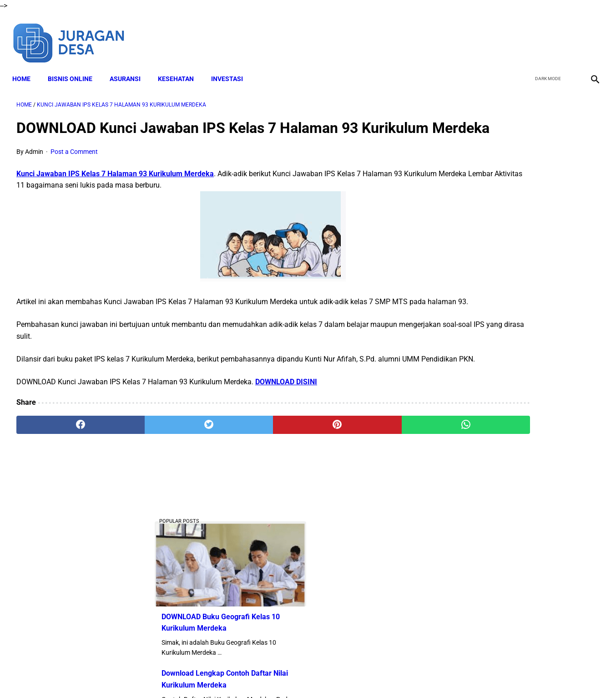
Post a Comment (74, 169)
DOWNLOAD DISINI (286, 422)
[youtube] (568, 36)
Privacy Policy (348, 675)
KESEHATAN (180, 69)
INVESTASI (231, 69)
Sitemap (421, 675)
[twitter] (547, 36)
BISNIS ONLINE (74, 69)
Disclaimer (235, 675)
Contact (389, 675)
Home (25, 69)
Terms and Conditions (289, 675)
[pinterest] (262, 465)
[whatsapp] (360, 465)
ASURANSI (129, 69)
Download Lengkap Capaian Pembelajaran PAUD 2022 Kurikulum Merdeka (512, 582)
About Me (197, 675)
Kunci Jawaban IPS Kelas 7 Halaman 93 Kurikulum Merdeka (115, 191)
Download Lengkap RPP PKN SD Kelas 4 (517, 525)
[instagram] (590, 36)
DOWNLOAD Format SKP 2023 (501, 480)
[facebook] (526, 36)
